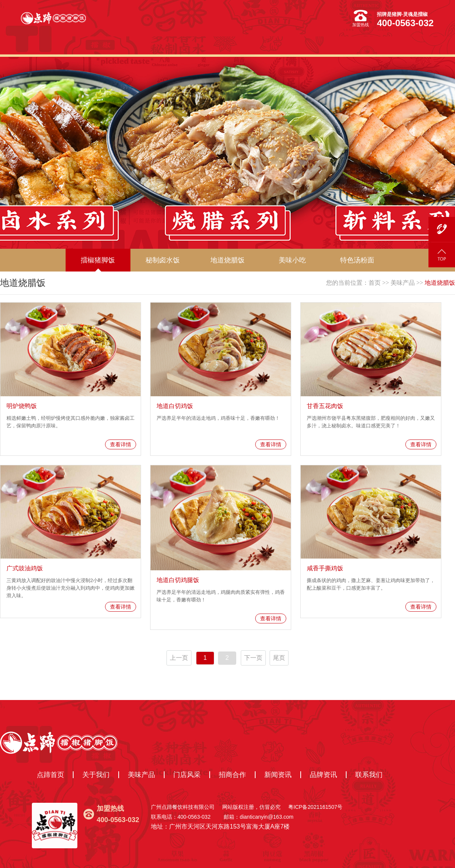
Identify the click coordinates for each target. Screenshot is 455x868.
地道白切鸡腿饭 (178, 580)
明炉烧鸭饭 (22, 406)
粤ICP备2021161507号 (315, 807)
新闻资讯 (278, 775)
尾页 (279, 658)
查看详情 (121, 444)
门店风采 (187, 775)
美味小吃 (292, 260)
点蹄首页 (50, 775)
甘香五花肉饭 (325, 406)
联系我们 (369, 775)
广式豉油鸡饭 (25, 568)
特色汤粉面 (357, 260)
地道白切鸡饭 (175, 406)
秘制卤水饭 (163, 260)
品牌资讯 (323, 775)
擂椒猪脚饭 (98, 260)
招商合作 (232, 775)
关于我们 (96, 775)
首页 (375, 283)
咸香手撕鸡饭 (325, 568)
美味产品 (403, 283)
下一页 (253, 658)
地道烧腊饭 (440, 283)
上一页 (179, 658)
